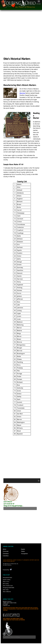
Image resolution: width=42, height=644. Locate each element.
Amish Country (7, 580)
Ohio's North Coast (8, 586)
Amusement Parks (7, 578)
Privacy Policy (7, 601)
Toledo (23, 551)
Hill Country (6, 584)
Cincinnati (6, 551)
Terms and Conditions (10, 603)
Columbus (6, 556)
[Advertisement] (21, 34)
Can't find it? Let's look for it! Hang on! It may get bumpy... (13, 504)
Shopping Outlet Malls (9, 588)
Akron (5, 549)
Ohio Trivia (6, 590)
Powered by (6, 570)
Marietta (22, 93)
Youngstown (24, 554)
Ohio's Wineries (7, 592)
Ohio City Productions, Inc (12, 564)
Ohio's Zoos (6, 582)
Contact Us (6, 606)
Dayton (23, 549)
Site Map (5, 604)
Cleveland (6, 554)
